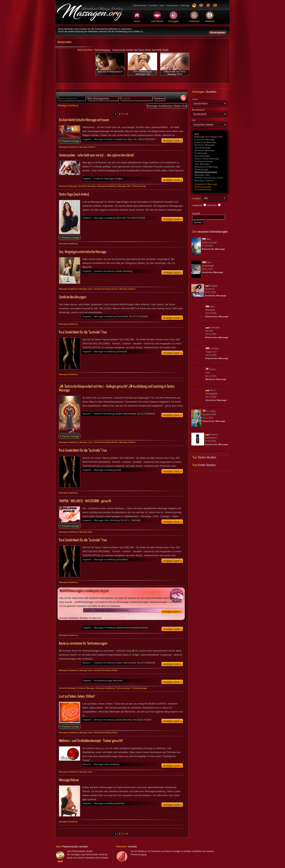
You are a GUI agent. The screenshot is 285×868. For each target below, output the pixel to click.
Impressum (172, 5)
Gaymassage (201, 170)
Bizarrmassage (203, 187)
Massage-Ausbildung (206, 172)
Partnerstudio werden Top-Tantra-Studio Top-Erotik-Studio (140, 50)
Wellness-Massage (204, 150)
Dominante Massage (206, 184)
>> (127, 114)
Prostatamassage (204, 161)
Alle (197, 134)
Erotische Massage (205, 140)
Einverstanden (218, 33)
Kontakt (153, 5)
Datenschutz (140, 5)
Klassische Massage (205, 142)
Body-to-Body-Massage (207, 159)
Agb (162, 5)
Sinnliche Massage (205, 145)
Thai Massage (202, 164)
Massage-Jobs (202, 175)
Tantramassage (203, 148)
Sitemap (185, 5)
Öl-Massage (201, 153)
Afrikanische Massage (206, 167)
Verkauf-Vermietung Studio (209, 178)
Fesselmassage (203, 190)
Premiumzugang (102, 50)
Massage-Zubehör (204, 180)
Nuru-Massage (202, 156)
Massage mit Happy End (209, 137)
